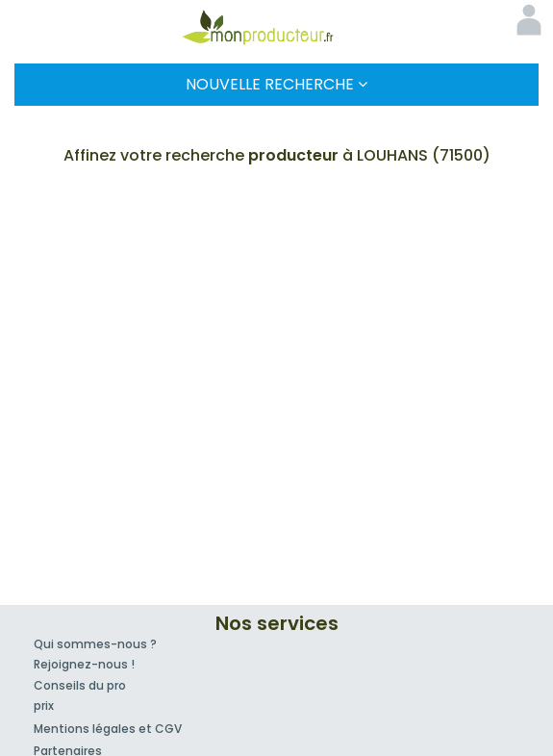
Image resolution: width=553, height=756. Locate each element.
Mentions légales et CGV (108, 729)
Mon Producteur (277, 27)
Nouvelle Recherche (276, 84)
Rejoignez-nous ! (84, 664)
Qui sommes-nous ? (95, 644)
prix (44, 706)
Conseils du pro (80, 685)
